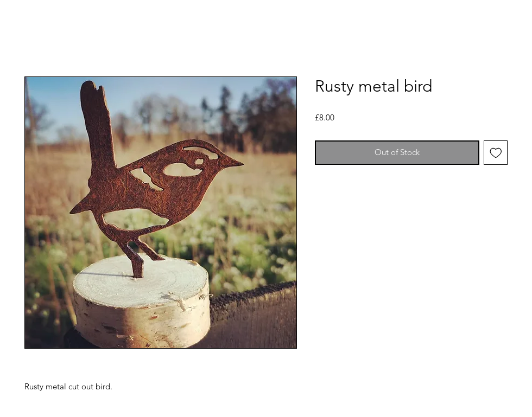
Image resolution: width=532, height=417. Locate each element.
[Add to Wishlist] (496, 153)
